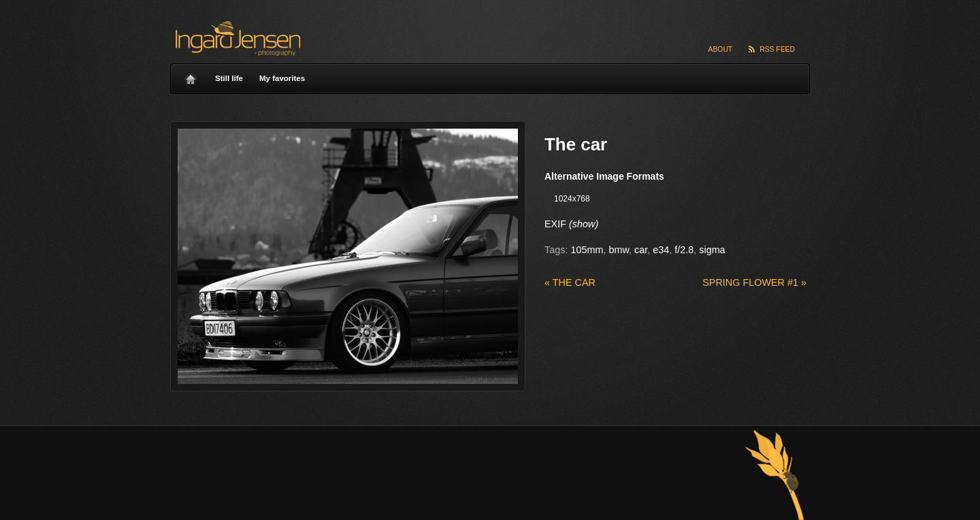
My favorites (282, 78)
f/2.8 (684, 250)
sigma (712, 250)
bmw (619, 250)
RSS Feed (777, 49)
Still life (229, 78)
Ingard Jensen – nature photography (236, 38)
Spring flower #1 (754, 282)
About (721, 49)
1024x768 (572, 199)
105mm (587, 250)
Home (191, 76)
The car (570, 282)
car (641, 250)
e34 (661, 250)
